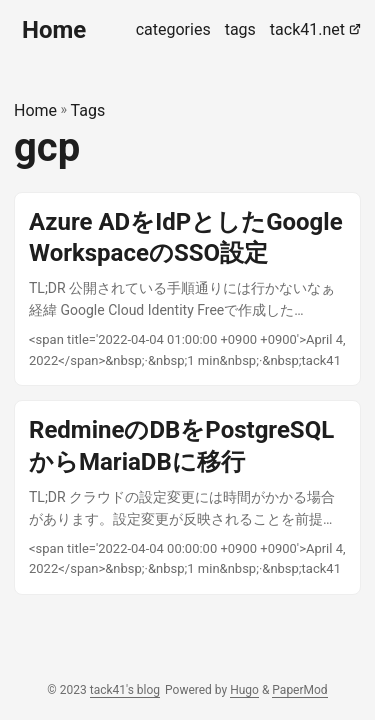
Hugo (244, 690)
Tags (88, 110)
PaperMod (299, 690)
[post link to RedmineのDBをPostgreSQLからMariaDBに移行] (187, 497)
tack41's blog (125, 690)
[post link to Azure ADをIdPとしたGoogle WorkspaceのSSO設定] (187, 289)
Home (54, 30)
